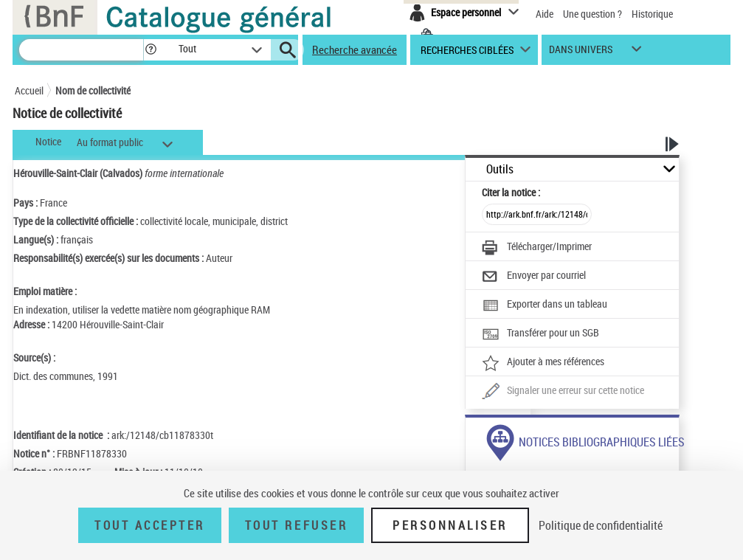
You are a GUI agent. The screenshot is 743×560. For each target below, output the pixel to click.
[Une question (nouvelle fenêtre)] (563, 392)
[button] (151, 50)
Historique (652, 14)
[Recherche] (81, 50)
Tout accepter (150, 525)
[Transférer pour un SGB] (540, 334)
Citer (511, 192)
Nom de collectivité (93, 90)
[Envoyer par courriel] (534, 277)
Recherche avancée (355, 49)
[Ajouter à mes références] (543, 363)
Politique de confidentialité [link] (601, 525)
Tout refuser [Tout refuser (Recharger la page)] (296, 525)
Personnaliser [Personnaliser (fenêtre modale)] (450, 525)
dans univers (581, 53)
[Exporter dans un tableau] (545, 305)
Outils (500, 169)
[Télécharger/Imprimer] (537, 248)
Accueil (29, 90)
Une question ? (592, 14)
